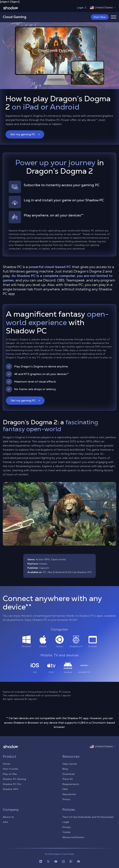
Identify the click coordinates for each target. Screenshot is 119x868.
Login (82, 8)
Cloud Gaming (15, 17)
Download (68, 774)
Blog (65, 769)
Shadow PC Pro (12, 784)
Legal (66, 822)
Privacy (67, 827)
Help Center (70, 764)
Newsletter (69, 794)
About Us (8, 817)
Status (66, 799)
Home (6, 764)
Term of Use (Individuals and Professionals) (88, 817)
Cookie (66, 832)
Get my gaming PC (25, 134)
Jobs (5, 822)
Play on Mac (10, 774)
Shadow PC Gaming (14, 779)
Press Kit (68, 779)
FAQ (65, 789)
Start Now (100, 17)
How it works (11, 769)
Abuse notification (73, 837)
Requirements (71, 784)
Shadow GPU (11, 789)
